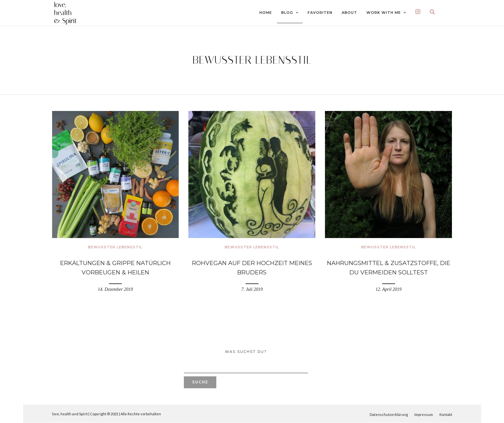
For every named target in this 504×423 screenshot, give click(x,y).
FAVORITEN (320, 13)
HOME (266, 13)
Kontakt (446, 414)
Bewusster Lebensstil (115, 247)
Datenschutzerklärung (389, 414)
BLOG (287, 13)
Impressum (424, 414)
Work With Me (384, 13)
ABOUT (349, 13)
